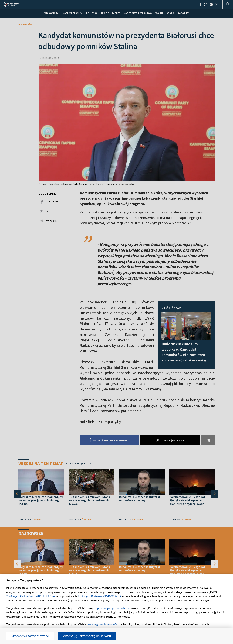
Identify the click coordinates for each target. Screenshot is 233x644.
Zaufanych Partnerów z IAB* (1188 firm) (31, 596)
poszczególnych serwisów (113, 608)
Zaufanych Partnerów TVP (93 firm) (99, 596)
